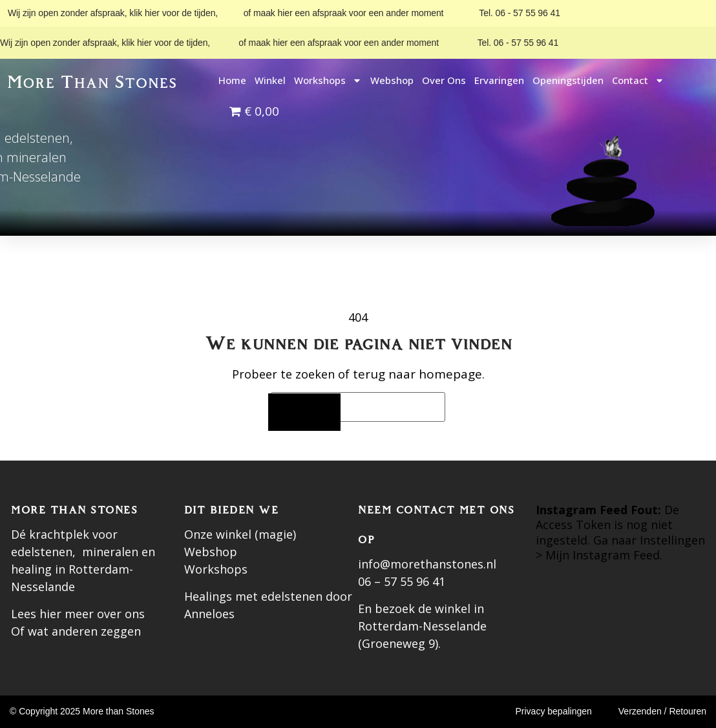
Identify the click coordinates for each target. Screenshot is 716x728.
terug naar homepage (417, 374)
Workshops (328, 80)
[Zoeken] (304, 412)
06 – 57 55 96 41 (402, 581)
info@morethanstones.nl (427, 564)
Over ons (444, 80)
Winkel (270, 80)
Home (232, 80)
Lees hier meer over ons (78, 614)
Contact (638, 80)
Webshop (392, 80)
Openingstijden (568, 80)
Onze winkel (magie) (240, 534)
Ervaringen (499, 80)
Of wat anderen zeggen (76, 631)
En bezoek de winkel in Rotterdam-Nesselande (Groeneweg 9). (422, 626)
